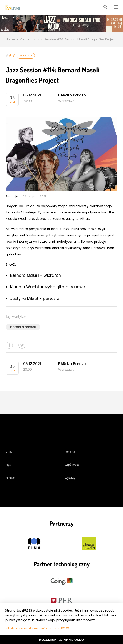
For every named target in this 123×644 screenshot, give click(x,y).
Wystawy (70, 478)
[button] (105, 7)
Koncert (26, 39)
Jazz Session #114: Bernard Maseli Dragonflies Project (76, 39)
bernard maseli (23, 327)
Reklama (70, 451)
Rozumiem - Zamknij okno (61, 640)
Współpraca (72, 464)
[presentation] (12, 7)
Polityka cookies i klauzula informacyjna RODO (37, 628)
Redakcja (12, 196)
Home (10, 39)
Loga (8, 464)
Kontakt (10, 478)
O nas (9, 451)
